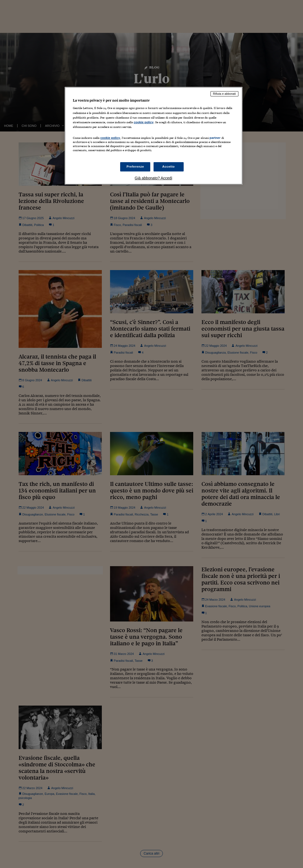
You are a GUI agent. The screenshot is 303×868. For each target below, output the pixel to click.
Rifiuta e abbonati (224, 94)
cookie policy (144, 122)
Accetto (169, 167)
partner (215, 138)
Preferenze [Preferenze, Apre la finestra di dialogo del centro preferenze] (135, 167)
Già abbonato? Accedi (153, 178)
